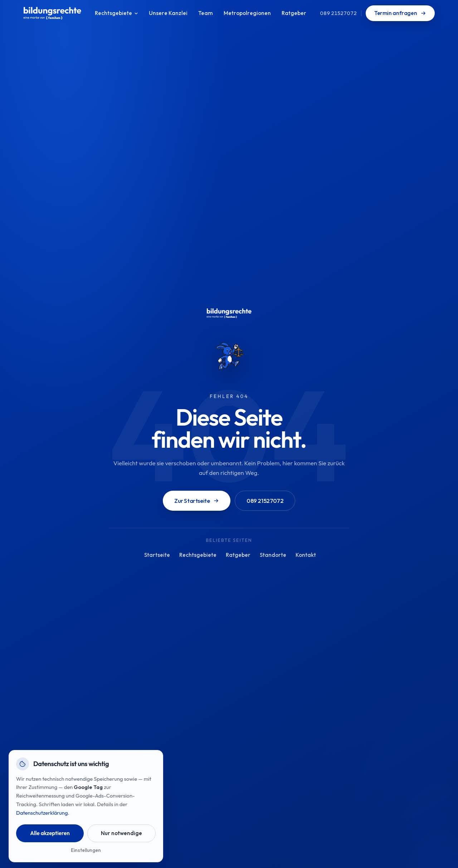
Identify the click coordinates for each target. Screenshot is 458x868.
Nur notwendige (121, 833)
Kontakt (306, 555)
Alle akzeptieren (50, 833)
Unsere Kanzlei (168, 13)
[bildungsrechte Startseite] (52, 13)
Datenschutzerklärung (42, 813)
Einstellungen (86, 850)
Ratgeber (294, 13)
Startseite (157, 555)
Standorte (273, 555)
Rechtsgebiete (116, 13)
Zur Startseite (197, 501)
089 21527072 (338, 13)
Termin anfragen (400, 13)
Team (206, 13)
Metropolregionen (247, 13)
